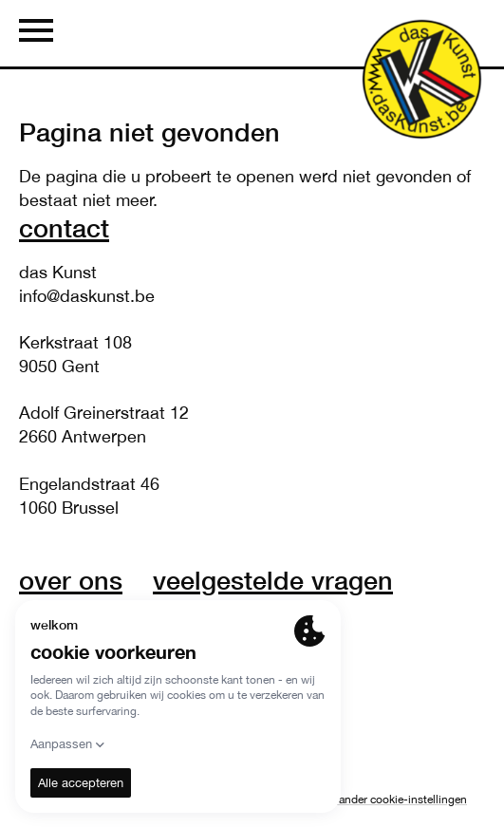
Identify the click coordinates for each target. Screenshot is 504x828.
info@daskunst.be (87, 296)
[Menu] (36, 33)
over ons (71, 580)
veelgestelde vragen (273, 580)
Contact (64, 228)
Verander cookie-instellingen (395, 800)
